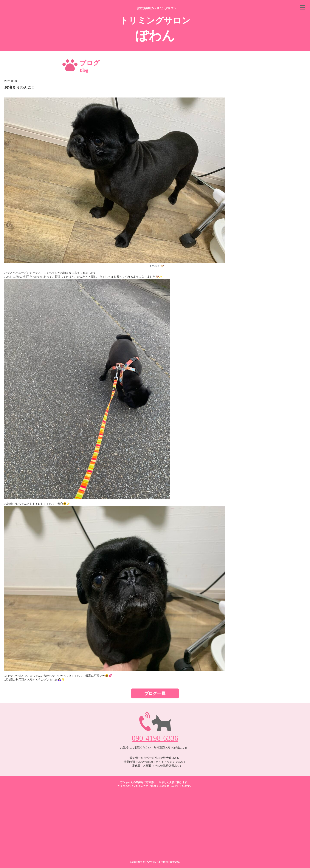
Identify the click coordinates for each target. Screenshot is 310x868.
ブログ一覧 (155, 693)
